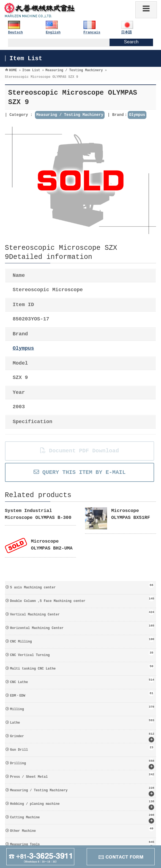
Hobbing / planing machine (82, 804)
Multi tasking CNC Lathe (82, 667)
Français (92, 32)
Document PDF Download (80, 451)
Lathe (82, 721)
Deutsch (15, 32)
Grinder (82, 737)
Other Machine (82, 829)
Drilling (82, 764)
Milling (82, 708)
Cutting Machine (82, 818)
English (53, 32)
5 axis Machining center (82, 586)
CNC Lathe (82, 681)
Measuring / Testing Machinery (70, 115)
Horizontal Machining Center (82, 627)
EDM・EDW (82, 694)
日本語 (126, 32)
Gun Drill (82, 748)
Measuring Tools (82, 845)
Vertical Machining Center (82, 613)
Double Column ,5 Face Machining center (82, 599)
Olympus (137, 115)
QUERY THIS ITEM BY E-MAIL (80, 472)
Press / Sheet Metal (82, 775)
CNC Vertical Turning (82, 654)
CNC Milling (82, 640)
